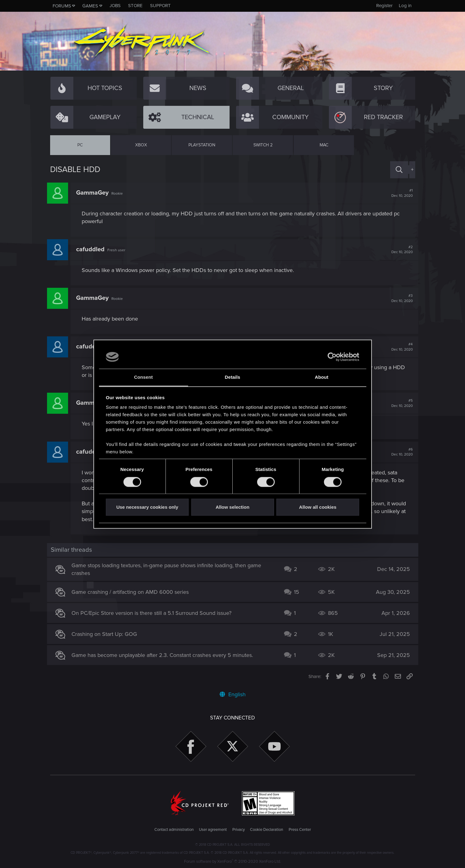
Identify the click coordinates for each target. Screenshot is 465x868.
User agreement (213, 830)
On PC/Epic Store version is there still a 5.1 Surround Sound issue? (155, 613)
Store (135, 6)
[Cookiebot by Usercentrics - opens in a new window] (332, 357)
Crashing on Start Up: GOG (107, 634)
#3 (399, 298)
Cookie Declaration (267, 830)
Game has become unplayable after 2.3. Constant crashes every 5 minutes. (165, 655)
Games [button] (90, 6)
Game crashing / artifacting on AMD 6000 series (133, 592)
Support (160, 6)
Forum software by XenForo (232, 862)
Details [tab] (233, 377)
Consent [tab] (143, 377)
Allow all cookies (318, 507)
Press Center (300, 830)
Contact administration (174, 830)
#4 (399, 347)
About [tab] (322, 377)
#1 (399, 193)
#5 (399, 403)
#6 (399, 452)
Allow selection (232, 507)
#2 (399, 250)
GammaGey (95, 193)
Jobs (115, 6)
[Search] (399, 170)
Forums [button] (62, 6)
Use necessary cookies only (147, 507)
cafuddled (93, 249)
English (233, 694)
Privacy (239, 830)
